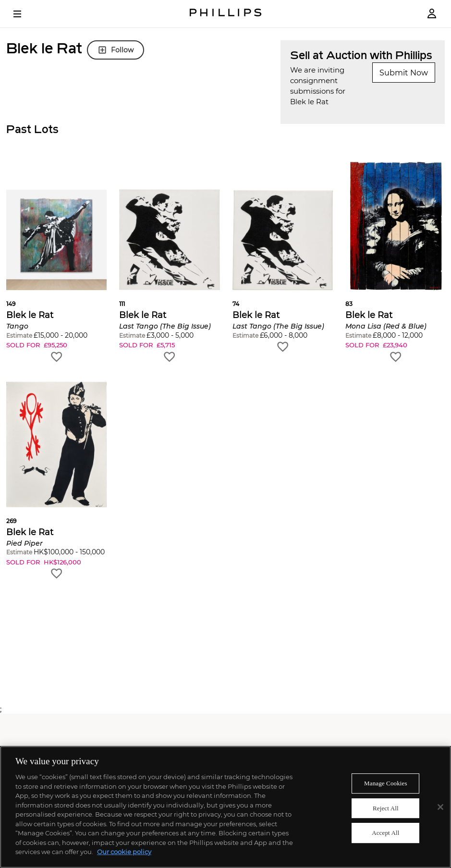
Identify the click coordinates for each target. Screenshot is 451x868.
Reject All (386, 808)
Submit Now (404, 73)
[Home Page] (226, 14)
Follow (116, 50)
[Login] (432, 14)
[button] (56, 263)
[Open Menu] (24, 14)
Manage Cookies (386, 783)
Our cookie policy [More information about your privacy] (124, 852)
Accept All (385, 833)
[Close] (440, 807)
